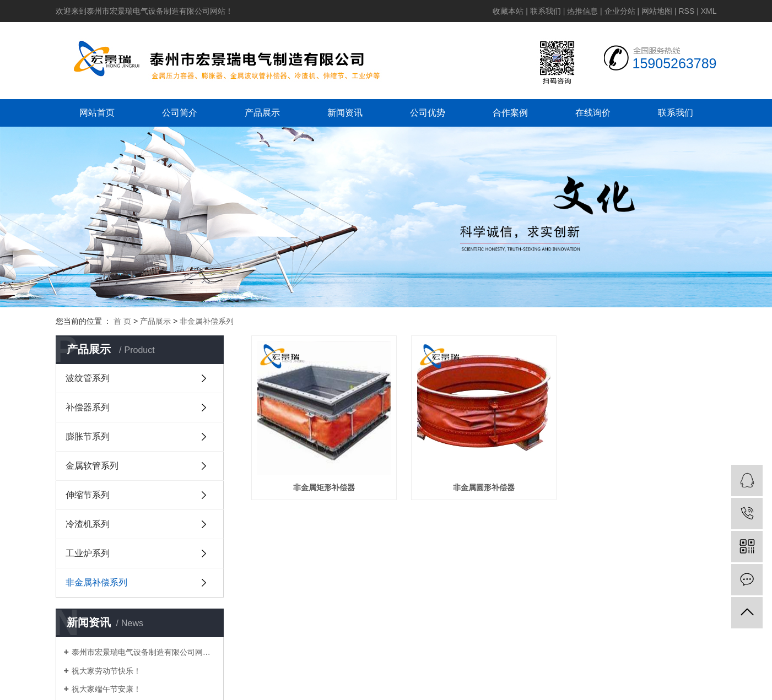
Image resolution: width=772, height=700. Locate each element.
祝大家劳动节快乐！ (106, 671)
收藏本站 (508, 11)
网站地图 (657, 11)
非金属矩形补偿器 (324, 487)
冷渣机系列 (88, 524)
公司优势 (428, 113)
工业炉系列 (88, 553)
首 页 (122, 321)
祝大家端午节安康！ (106, 689)
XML (709, 11)
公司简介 (180, 113)
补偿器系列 (88, 407)
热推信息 (582, 11)
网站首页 (97, 113)
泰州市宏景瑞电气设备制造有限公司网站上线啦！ (144, 652)
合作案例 (510, 113)
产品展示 (262, 113)
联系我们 (546, 11)
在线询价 (593, 113)
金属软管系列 (92, 466)
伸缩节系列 (88, 495)
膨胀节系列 (88, 436)
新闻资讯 (345, 113)
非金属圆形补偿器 (484, 487)
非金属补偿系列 (207, 321)
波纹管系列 (88, 378)
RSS (686, 11)
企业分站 (620, 11)
